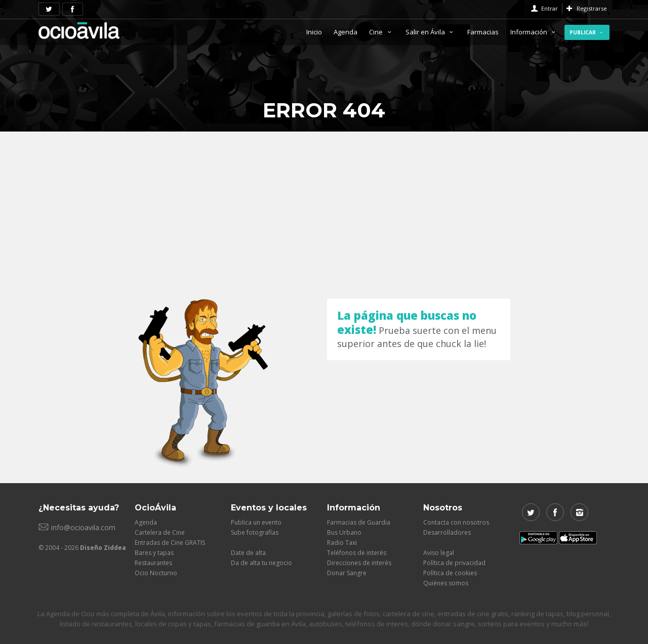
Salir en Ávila (431, 32)
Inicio (314, 32)
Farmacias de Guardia (359, 522)
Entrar (550, 8)
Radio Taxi (342, 543)
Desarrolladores (447, 532)
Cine (381, 32)
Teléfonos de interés (357, 553)
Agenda (346, 32)
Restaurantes (153, 563)
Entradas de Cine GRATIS (170, 543)
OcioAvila (79, 30)
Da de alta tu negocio (261, 563)
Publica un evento (256, 522)
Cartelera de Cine (160, 532)
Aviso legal (439, 553)
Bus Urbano (344, 532)
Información (534, 32)
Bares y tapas (154, 553)
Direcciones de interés (359, 563)
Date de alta (248, 553)
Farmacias (483, 32)
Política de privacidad (454, 563)
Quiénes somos (446, 583)
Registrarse (592, 8)
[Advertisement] (324, 207)
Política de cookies (450, 573)
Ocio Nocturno (156, 573)
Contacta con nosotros (456, 522)
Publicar (587, 32)
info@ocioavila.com (83, 527)
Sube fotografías (255, 532)
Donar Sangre (347, 573)
